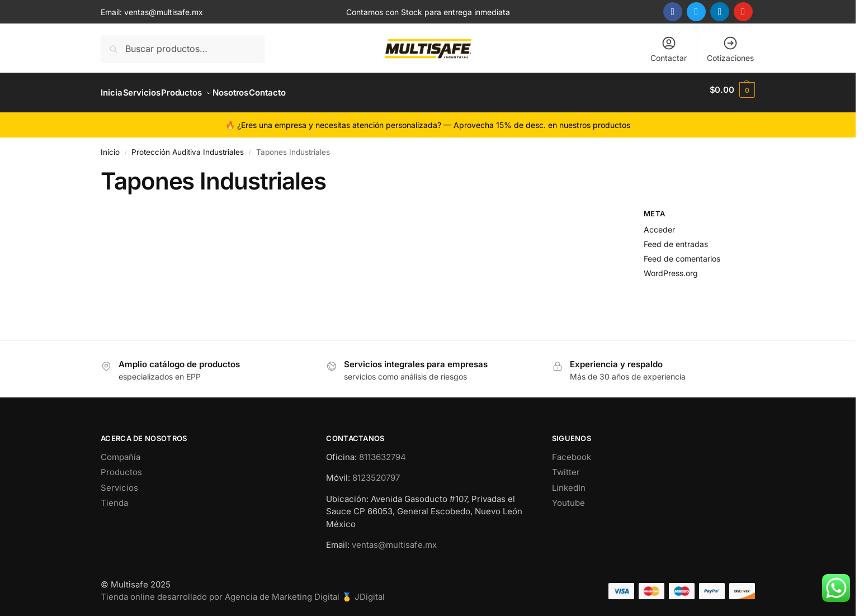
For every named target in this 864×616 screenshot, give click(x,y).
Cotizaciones (730, 49)
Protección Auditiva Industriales (188, 146)
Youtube (568, 497)
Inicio (110, 146)
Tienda (114, 497)
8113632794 (383, 451)
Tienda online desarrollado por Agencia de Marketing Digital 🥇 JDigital (243, 591)
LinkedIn (569, 482)
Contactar (669, 49)
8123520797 (376, 472)
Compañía (121, 451)
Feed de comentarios (682, 252)
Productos (121, 466)
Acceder (659, 224)
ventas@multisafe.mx (164, 12)
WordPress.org (671, 267)
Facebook (572, 451)
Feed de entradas (676, 238)
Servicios (119, 482)
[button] (732, 90)
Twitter (566, 466)
